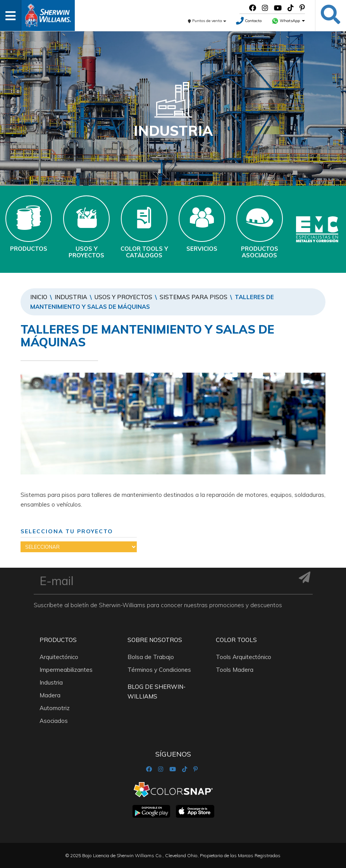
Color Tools (236, 640)
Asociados (54, 721)
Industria (71, 297)
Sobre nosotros (155, 640)
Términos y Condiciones (159, 670)
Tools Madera (235, 670)
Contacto (249, 21)
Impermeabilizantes (66, 670)
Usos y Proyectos (123, 297)
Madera (50, 695)
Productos (58, 640)
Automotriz (55, 708)
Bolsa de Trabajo (151, 657)
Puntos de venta (207, 21)
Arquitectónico (59, 657)
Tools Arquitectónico (244, 657)
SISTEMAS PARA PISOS (194, 297)
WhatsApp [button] (288, 21)
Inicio (39, 297)
